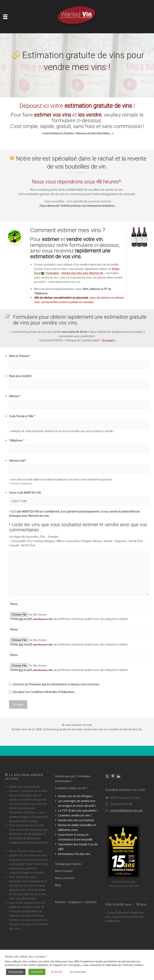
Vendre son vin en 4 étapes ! (75, 796)
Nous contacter (65, 878)
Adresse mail (18, 460)
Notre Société (64, 871)
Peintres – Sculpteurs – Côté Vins (76, 902)
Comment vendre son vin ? (71, 788)
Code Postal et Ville (22, 416)
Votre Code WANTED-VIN (25, 493)
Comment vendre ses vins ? (75, 815)
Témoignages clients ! (69, 864)
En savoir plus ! (78, 972)
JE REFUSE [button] (57, 972)
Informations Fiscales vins (74, 854)
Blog (58, 885)
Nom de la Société (20, 376)
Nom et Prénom (20, 356)
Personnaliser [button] (16, 972)
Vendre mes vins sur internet (76, 820)
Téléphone (17, 440)
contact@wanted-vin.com (126, 810)
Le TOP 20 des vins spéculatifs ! (78, 811)
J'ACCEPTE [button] (37, 972)
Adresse (15, 396)
